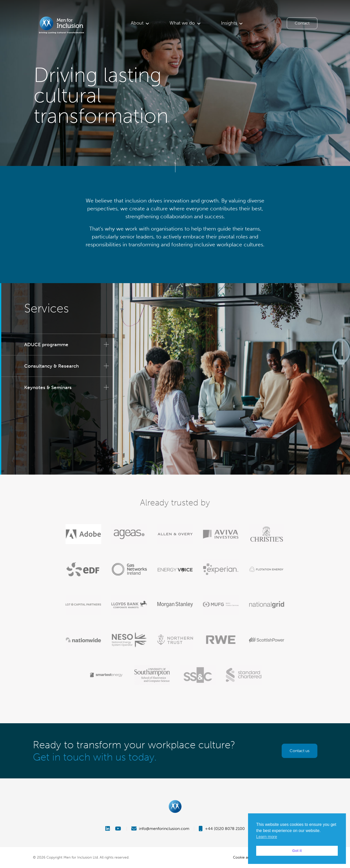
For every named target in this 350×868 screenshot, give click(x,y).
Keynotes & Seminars (48, 387)
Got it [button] (297, 851)
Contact (302, 23)
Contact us (300, 751)
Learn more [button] (267, 837)
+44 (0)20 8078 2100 (222, 829)
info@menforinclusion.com (160, 829)
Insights (229, 23)
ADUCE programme (46, 345)
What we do (182, 23)
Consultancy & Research (51, 366)
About (137, 23)
